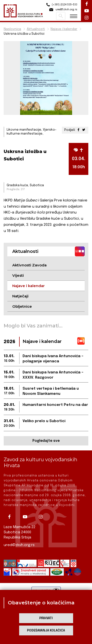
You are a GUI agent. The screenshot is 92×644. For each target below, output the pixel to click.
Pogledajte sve (46, 441)
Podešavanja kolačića (46, 631)
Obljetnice (22, 306)
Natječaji (20, 296)
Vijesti (18, 275)
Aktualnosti (36, 29)
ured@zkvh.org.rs (19, 545)
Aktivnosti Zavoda (29, 265)
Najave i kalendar (64, 29)
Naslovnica (12, 29)
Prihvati (46, 618)
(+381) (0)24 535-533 (61, 5)
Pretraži (61, 16)
